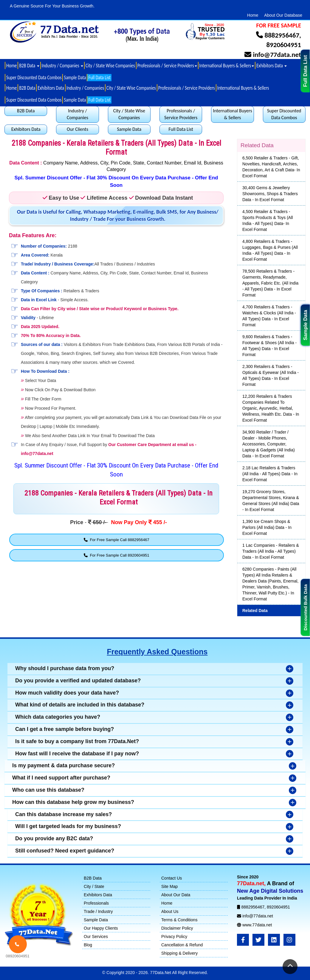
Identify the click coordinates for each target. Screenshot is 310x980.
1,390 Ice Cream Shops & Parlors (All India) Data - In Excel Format (267, 527)
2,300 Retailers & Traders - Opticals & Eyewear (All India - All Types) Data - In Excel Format (271, 375)
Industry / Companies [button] (62, 66)
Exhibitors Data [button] (272, 66)
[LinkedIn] (274, 940)
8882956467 (282, 35)
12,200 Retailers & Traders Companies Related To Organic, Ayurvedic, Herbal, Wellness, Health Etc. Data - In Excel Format (271, 408)
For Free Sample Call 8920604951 (117, 555)
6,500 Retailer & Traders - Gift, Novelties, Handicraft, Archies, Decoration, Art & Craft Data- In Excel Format (271, 167)
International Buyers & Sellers (243, 88)
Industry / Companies (85, 88)
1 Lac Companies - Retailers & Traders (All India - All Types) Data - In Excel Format (271, 551)
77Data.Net (161, 973)
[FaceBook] (243, 940)
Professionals (96, 903)
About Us (170, 911)
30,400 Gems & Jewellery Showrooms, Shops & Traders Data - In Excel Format (270, 194)
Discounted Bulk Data (305, 607)
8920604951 (284, 45)
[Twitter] (258, 940)
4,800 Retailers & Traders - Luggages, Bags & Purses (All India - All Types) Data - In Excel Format (270, 250)
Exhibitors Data (51, 88)
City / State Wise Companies (110, 66)
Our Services (96, 936)
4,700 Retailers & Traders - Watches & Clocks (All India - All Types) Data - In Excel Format (269, 316)
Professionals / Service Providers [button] (167, 66)
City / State (94, 886)
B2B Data (27, 88)
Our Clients (77, 129)
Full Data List (305, 71)
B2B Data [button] (29, 66)
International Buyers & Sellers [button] (227, 66)
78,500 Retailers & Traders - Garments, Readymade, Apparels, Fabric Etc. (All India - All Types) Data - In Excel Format (270, 283)
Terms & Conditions (179, 920)
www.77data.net (257, 925)
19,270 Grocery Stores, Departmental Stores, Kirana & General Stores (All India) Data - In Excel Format (271, 501)
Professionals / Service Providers (187, 88)
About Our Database (283, 15)
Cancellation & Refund (182, 945)
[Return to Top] (290, 967)
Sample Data (305, 325)
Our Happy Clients (101, 928)
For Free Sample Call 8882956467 (117, 540)
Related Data (255, 611)
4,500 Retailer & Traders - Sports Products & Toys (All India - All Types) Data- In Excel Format (268, 220)
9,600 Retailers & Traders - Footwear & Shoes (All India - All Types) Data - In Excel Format (269, 346)
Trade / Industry (98, 911)
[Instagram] (289, 940)
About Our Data (176, 895)
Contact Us (172, 878)
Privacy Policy (174, 936)
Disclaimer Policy (177, 928)
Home (253, 15)
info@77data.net (277, 55)
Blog (88, 945)
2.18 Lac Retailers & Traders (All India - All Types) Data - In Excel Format (270, 474)
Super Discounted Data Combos (34, 78)
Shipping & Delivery (179, 953)
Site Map (169, 886)
